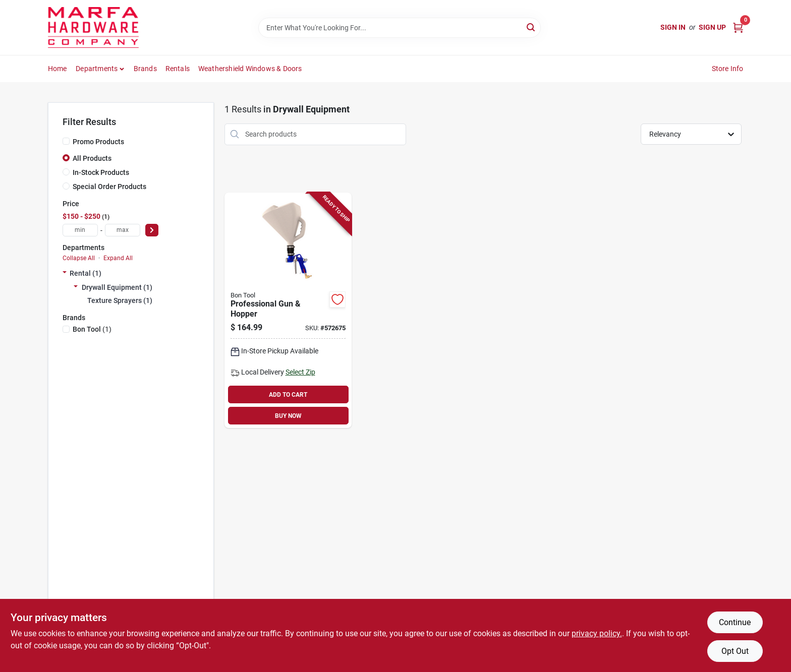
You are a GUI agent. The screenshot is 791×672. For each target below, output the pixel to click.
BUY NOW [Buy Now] (288, 416)
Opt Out (735, 651)
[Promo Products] (66, 141)
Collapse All (79, 258)
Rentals (178, 69)
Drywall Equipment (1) (117, 287)
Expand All (118, 258)
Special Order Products (109, 187)
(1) (92, 329)
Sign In (673, 27)
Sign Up (712, 27)
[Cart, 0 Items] (738, 27)
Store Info (728, 69)
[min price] (80, 230)
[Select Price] (152, 230)
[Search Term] (400, 28)
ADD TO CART (288, 395)
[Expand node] (65, 273)
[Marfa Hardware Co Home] (93, 27)
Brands (145, 69)
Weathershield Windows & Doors (250, 69)
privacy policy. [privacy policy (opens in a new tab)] (597, 633)
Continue (735, 622)
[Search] (531, 27)
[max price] (123, 230)
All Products (92, 158)
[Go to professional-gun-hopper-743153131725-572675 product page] (288, 311)
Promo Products (98, 142)
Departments (97, 69)
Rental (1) (86, 273)
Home (58, 69)
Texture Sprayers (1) (120, 300)
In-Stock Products (101, 172)
